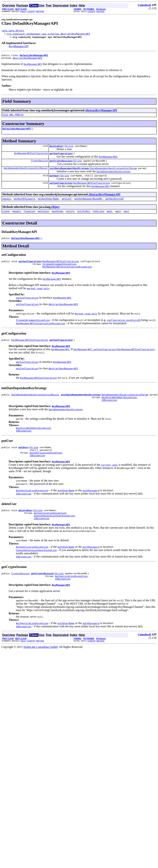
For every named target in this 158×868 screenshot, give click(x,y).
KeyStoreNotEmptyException (119, 408)
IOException (109, 411)
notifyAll (84, 218)
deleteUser (56, 149)
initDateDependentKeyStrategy (69, 173)
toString (98, 218)
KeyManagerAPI (19, 47)
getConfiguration (61, 157)
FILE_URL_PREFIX (13, 117)
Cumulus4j (144, 5)
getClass (43, 218)
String (69, 149)
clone (6, 218)
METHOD (40, 11)
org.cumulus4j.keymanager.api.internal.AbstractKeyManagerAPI (49, 34)
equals (7, 205)
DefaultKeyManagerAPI (16, 131)
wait (109, 218)
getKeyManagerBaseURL (88, 205)
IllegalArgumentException (59, 273)
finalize (29, 218)
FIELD (23, 11)
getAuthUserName (48, 205)
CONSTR (31, 11)
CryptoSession (39, 165)
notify (70, 218)
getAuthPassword (24, 205)
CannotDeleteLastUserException (54, 532)
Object (55, 213)
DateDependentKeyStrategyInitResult (26, 173)
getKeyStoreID (115, 205)
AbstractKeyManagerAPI (27, 60)
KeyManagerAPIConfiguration (31, 157)
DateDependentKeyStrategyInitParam (113, 173)
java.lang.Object (13, 31)
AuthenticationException (46, 467)
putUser (54, 181)
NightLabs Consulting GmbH (40, 665)
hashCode (57, 218)
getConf (67, 205)
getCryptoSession (61, 165)
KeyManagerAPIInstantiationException (67, 276)
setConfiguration (61, 189)
